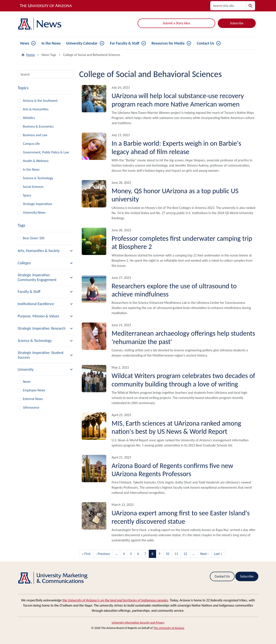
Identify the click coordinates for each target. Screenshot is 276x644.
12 (185, 554)
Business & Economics (38, 126)
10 (168, 554)
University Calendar (82, 43)
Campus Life (31, 144)
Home (31, 55)
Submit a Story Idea (176, 23)
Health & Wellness (36, 161)
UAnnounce (31, 407)
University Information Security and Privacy (138, 623)
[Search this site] (228, 6)
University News (34, 212)
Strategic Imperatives (38, 204)
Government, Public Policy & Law (46, 152)
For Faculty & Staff (125, 43)
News (25, 43)
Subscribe (237, 23)
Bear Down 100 (34, 238)
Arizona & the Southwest (40, 101)
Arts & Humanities (36, 109)
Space (27, 195)
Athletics (29, 118)
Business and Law (35, 135)
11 (176, 554)
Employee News (34, 390)
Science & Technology (38, 178)
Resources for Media (168, 43)
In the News (51, 43)
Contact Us (205, 43)
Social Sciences (33, 187)
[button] (46, 251)
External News (33, 399)
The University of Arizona (169, 628)
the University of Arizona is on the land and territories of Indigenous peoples (115, 600)
